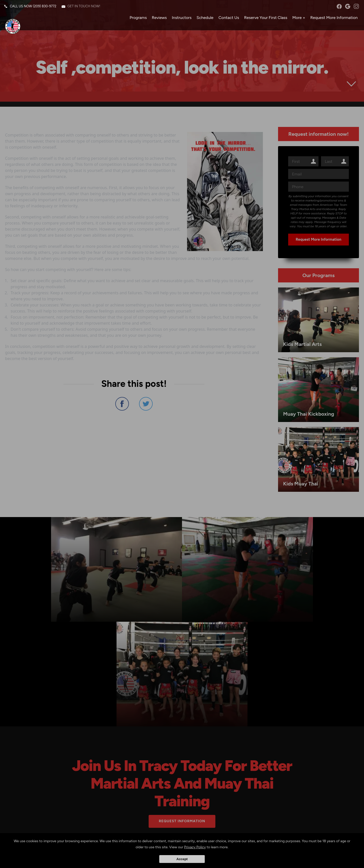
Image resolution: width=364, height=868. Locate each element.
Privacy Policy (195, 847)
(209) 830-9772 (46, 7)
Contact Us (227, 19)
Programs (137, 19)
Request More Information (333, 19)
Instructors (180, 19)
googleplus (346, 8)
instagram (355, 8)
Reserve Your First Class (265, 19)
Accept (182, 859)
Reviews (158, 19)
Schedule (204, 19)
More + (298, 19)
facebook (338, 8)
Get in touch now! (85, 7)
